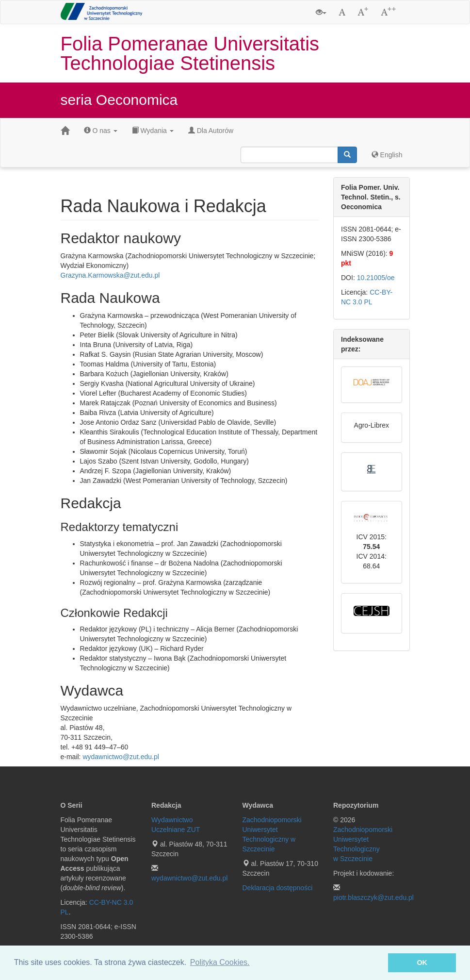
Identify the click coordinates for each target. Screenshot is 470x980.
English (387, 155)
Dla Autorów (211, 131)
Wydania (153, 131)
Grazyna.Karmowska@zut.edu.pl (110, 275)
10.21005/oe (376, 278)
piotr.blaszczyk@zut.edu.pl (373, 897)
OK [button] (422, 963)
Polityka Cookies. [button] (220, 962)
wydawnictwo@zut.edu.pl (121, 757)
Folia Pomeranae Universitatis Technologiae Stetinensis (190, 53)
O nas (101, 131)
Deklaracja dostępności (278, 888)
